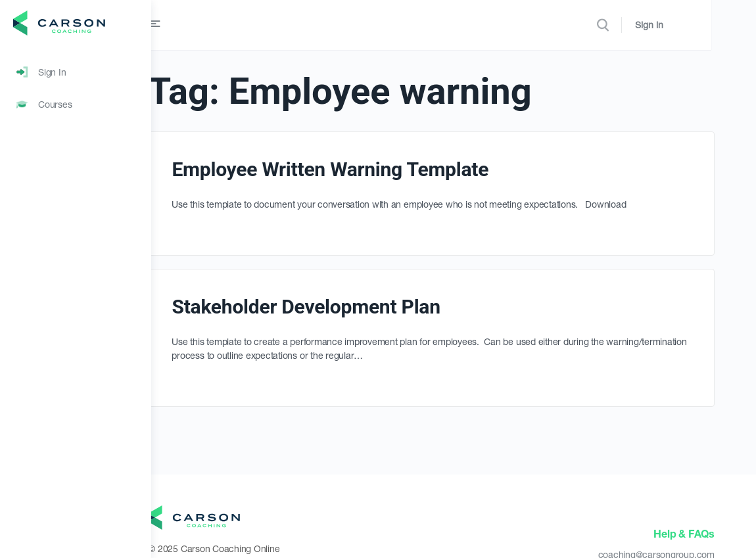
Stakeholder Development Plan (350, 307)
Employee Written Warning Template (374, 169)
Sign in (694, 25)
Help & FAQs (685, 533)
